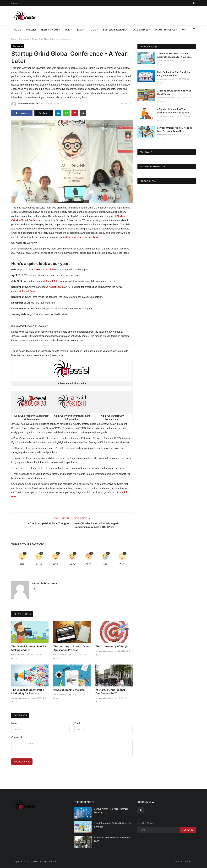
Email (77, 723)
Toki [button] (68, 30)
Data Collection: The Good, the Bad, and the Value (174, 74)
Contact (15, 3)
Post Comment (22, 762)
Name (15, 723)
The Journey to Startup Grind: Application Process (72, 648)
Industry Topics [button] (166, 30)
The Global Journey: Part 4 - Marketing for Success (29, 692)
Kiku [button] (81, 30)
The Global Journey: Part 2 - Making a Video (29, 648)
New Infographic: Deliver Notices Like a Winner (113, 825)
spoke (37, 269)
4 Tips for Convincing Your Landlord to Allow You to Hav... (174, 111)
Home (17, 30)
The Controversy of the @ (112, 646)
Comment (17, 737)
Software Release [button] (115, 30)
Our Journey (24, 39)
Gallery (31, 30)
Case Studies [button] (141, 30)
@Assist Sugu (27, 291)
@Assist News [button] (51, 30)
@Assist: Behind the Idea (69, 690)
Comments (20, 715)
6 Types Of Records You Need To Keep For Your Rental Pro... (175, 129)
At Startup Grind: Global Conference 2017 (110, 692)
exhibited (51, 269)
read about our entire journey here (79, 237)
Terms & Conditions (184, 861)
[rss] (141, 810)
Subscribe (188, 830)
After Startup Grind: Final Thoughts (49, 523)
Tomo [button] (94, 30)
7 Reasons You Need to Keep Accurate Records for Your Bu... (174, 55)
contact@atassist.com (25, 104)
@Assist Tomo (55, 287)
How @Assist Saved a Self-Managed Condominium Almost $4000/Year (96, 525)
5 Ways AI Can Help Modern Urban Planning (111, 811)
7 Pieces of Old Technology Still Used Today (174, 92)
